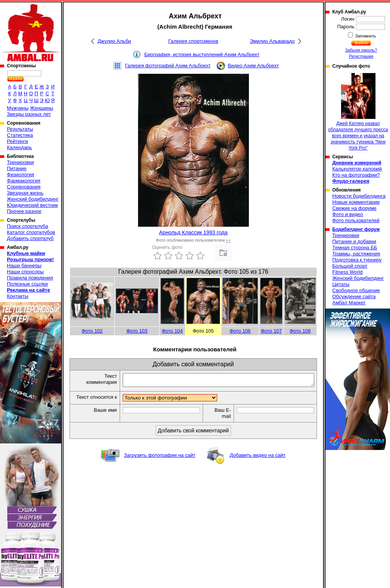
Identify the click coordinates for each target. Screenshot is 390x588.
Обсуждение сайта (354, 296)
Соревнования (24, 187)
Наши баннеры (24, 266)
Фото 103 (137, 331)
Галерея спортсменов (193, 41)
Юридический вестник (32, 205)
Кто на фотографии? (356, 175)
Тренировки (20, 162)
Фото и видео (348, 214)
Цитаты (341, 284)
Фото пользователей (356, 220)
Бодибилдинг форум (356, 229)
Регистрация (361, 56)
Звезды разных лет (29, 114)
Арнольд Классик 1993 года (193, 232)
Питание (17, 168)
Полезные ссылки (27, 284)
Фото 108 (300, 331)
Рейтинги (17, 141)
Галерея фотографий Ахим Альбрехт (168, 66)
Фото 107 (271, 331)
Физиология (20, 175)
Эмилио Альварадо (272, 41)
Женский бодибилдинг (33, 199)
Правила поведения (30, 278)
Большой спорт (350, 266)
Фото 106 (240, 331)
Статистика (20, 135)
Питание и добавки (354, 241)
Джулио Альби (114, 41)
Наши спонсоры (25, 272)
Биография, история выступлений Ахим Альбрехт (202, 54)
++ (228, 240)
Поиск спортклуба (28, 226)
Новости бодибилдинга (359, 196)
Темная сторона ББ (355, 248)
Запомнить (365, 36)
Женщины (41, 108)
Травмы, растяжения (356, 254)
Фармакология (24, 181)
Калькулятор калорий (357, 169)
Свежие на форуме (354, 208)
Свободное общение (356, 290)
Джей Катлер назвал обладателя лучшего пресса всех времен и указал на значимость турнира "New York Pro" (358, 112)
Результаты (20, 129)
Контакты (18, 296)
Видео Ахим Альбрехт (253, 66)
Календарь (19, 147)
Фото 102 (92, 331)
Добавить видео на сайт (258, 462)
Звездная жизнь (25, 193)
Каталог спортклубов (31, 232)
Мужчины (18, 108)
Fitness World (347, 272)
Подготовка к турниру (357, 260)
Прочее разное (24, 211)
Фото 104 (172, 331)
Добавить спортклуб (30, 238)
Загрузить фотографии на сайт (160, 462)
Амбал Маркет (349, 303)
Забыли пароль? (361, 50)
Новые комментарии (356, 202)
